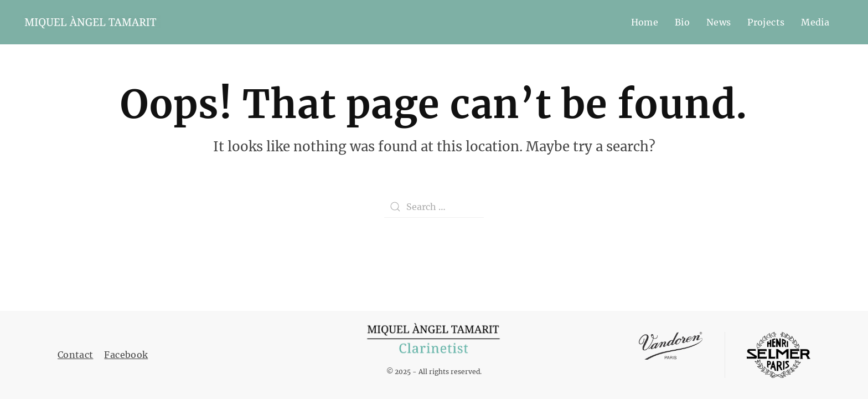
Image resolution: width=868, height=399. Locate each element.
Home (645, 22)
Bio (682, 22)
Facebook (126, 355)
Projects (766, 22)
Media (815, 22)
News (719, 22)
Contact (75, 355)
